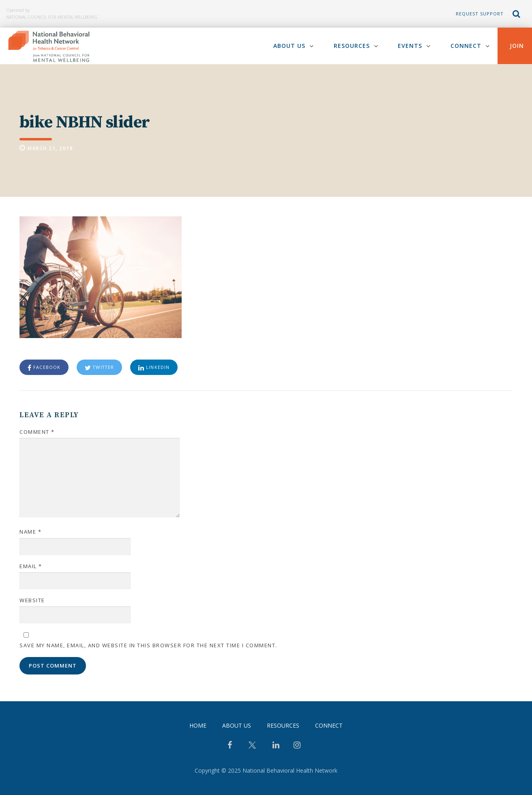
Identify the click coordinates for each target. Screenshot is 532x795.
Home (198, 725)
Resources (351, 46)
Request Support (480, 14)
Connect (466, 46)
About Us (289, 46)
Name (30, 532)
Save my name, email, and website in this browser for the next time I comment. (148, 645)
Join (517, 46)
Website (32, 600)
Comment (37, 432)
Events (410, 46)
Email (31, 566)
